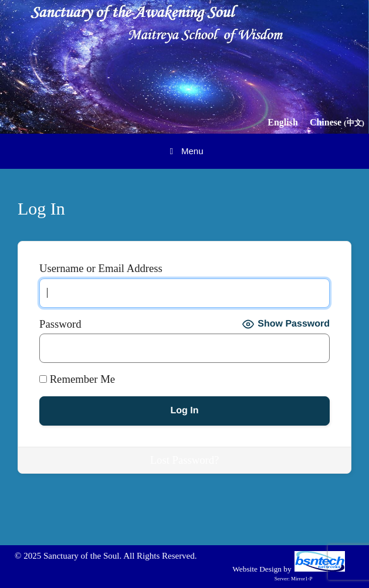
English (283, 122)
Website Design (257, 569)
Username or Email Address (101, 268)
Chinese (337, 122)
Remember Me (77, 379)
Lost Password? (185, 460)
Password (60, 324)
